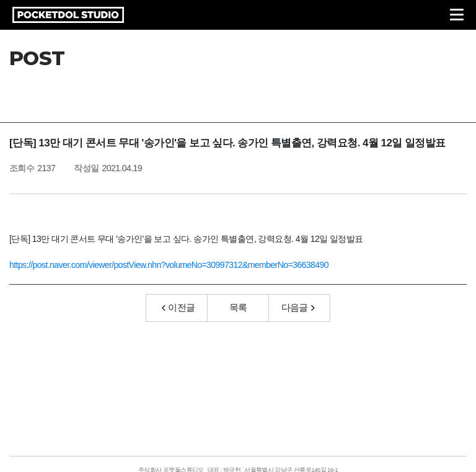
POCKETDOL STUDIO (68, 15)
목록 (238, 307)
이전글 (178, 307)
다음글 (298, 307)
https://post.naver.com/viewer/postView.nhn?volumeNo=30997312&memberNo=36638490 (169, 265)
